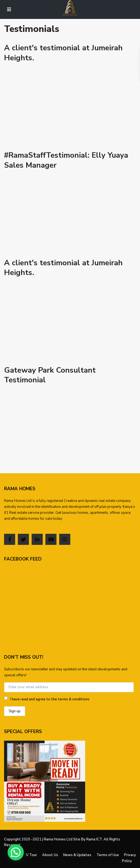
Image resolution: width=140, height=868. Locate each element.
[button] (16, 852)
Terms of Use (108, 855)
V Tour (31, 855)
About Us (50, 855)
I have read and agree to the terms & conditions (50, 699)
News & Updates (77, 855)
